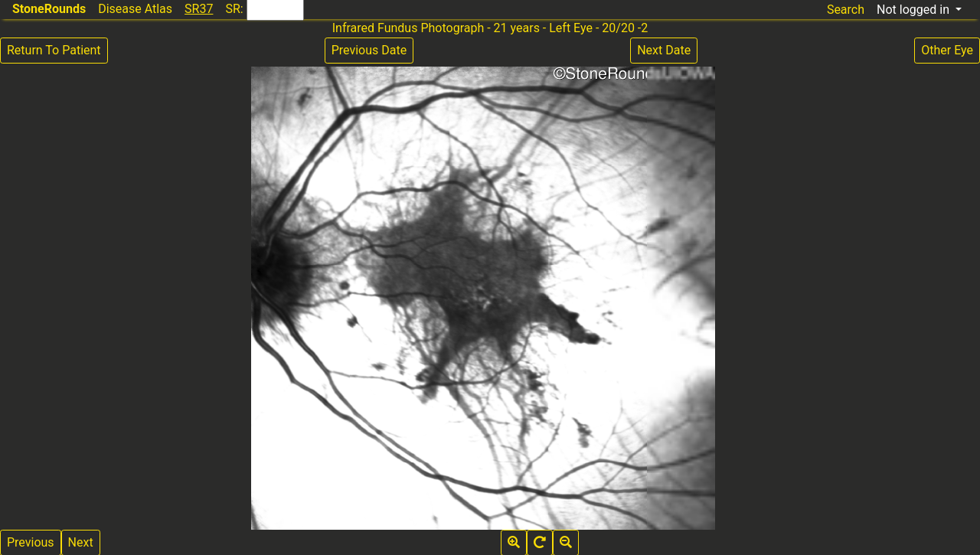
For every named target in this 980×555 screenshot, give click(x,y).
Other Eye (947, 50)
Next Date (664, 50)
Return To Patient (54, 50)
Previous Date (369, 50)
